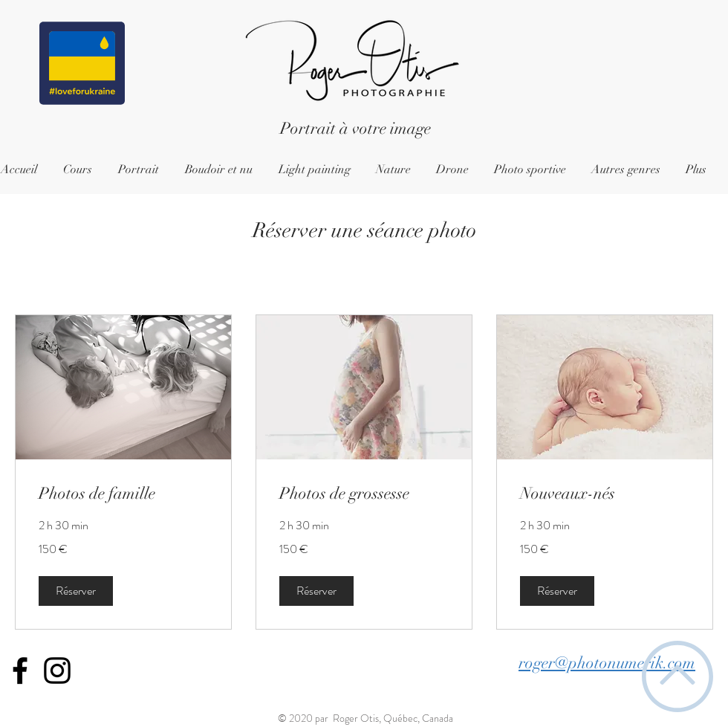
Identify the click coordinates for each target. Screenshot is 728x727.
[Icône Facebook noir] (20, 671)
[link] (123, 493)
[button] (76, 591)
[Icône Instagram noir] (57, 671)
